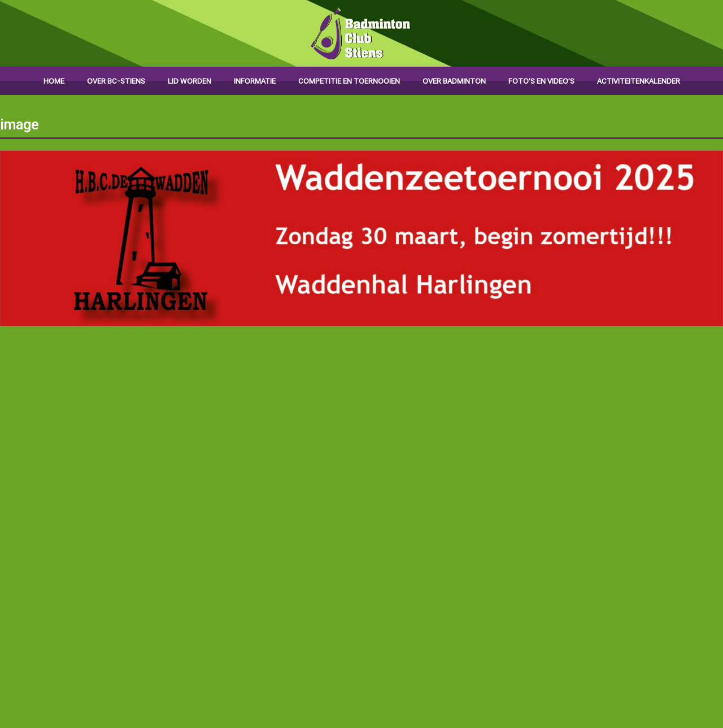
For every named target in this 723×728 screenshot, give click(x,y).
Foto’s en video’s (541, 81)
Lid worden (190, 81)
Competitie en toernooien (349, 81)
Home (54, 81)
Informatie (255, 81)
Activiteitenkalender (639, 81)
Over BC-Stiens (116, 81)
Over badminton (454, 81)
